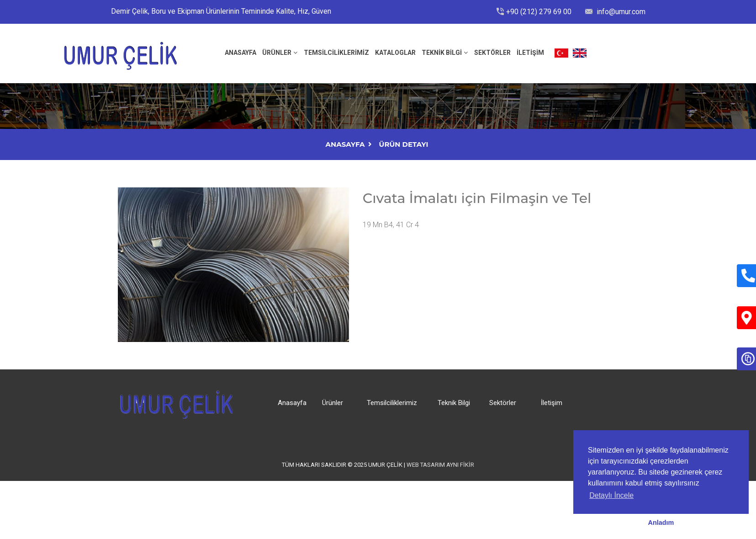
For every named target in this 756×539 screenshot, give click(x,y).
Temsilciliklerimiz (336, 53)
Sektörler (492, 53)
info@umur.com (620, 12)
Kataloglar (395, 53)
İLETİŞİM (530, 53)
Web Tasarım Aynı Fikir (440, 465)
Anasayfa (292, 403)
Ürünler (277, 53)
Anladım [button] (661, 523)
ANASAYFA (241, 53)
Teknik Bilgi (442, 53)
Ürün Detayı (404, 144)
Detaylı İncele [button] (611, 495)
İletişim (552, 403)
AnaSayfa (345, 144)
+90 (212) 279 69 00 (539, 12)
